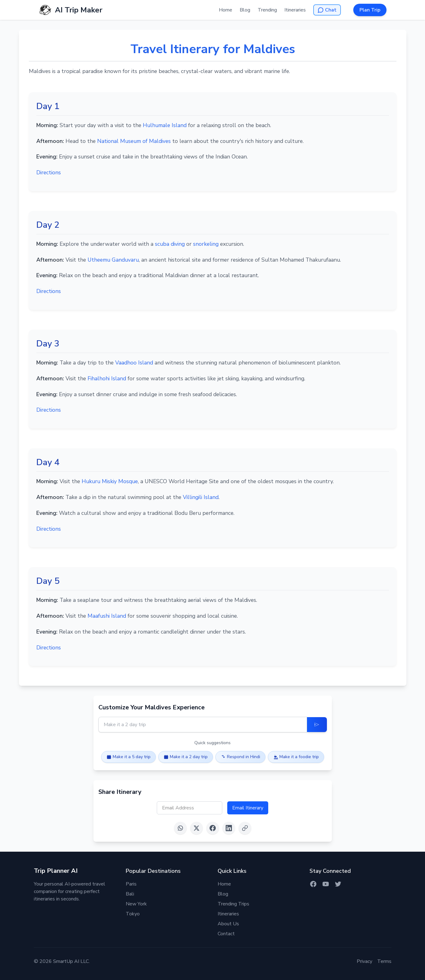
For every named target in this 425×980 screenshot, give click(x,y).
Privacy (364, 961)
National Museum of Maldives (135, 141)
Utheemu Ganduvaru (113, 260)
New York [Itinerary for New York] (136, 904)
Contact (226, 934)
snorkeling (206, 244)
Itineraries (295, 10)
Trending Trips (233, 904)
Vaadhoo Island (134, 363)
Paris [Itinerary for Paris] (131, 884)
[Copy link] (245, 828)
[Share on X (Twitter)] (197, 828)
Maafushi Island (107, 616)
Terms (384, 961)
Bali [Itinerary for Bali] (130, 894)
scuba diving (170, 244)
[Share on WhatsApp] (180, 828)
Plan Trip (370, 10)
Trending (267, 10)
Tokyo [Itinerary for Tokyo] (133, 914)
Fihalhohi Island (107, 378)
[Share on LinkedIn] (229, 828)
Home (226, 10)
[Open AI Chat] (327, 10)
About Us (228, 924)
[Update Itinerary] (317, 725)
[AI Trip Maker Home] (71, 10)
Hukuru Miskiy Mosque (110, 481)
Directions (49, 172)
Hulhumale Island (165, 125)
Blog (245, 10)
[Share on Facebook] (213, 828)
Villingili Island (201, 497)
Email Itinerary (248, 808)
